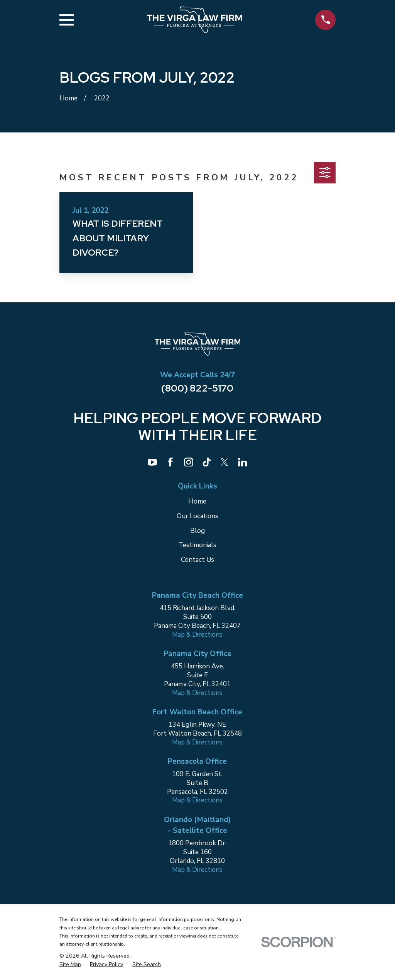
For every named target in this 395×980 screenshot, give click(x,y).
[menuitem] (70, 964)
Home (197, 501)
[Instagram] (189, 462)
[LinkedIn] (243, 462)
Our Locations (197, 516)
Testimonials (197, 545)
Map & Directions (197, 635)
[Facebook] (170, 462)
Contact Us (197, 560)
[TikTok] (207, 462)
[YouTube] (152, 462)
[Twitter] (225, 462)
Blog (197, 531)
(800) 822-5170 (197, 388)
